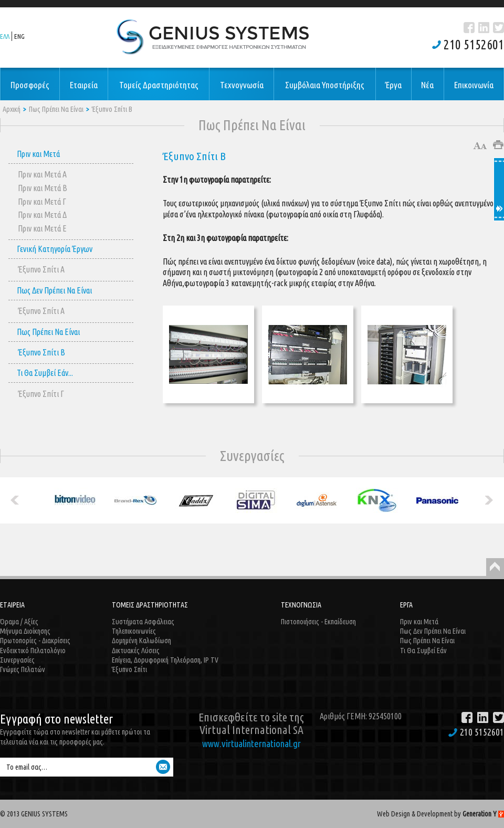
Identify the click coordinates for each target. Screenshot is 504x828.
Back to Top (495, 567)
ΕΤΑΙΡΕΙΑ (12, 605)
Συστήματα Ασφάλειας (143, 622)
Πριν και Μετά (38, 154)
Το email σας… (27, 767)
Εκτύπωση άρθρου (498, 145)
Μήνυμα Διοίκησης (25, 631)
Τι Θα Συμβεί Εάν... (45, 373)
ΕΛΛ (5, 36)
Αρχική (12, 109)
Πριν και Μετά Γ (42, 202)
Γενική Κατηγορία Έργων (55, 249)
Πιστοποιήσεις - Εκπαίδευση (318, 622)
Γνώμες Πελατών (23, 669)
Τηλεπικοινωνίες (134, 631)
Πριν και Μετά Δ (42, 215)
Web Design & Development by (440, 814)
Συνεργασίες (17, 660)
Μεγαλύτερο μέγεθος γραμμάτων (477, 146)
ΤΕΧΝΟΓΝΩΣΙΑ (301, 605)
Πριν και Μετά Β (43, 188)
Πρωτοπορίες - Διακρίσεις (35, 641)
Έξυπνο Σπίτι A (41, 269)
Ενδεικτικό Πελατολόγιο (33, 651)
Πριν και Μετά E (42, 228)
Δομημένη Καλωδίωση (141, 641)
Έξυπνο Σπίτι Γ (41, 394)
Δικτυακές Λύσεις (136, 651)
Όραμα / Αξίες (19, 622)
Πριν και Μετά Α (42, 174)
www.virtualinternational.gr (251, 743)
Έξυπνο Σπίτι (129, 669)
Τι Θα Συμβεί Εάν (423, 651)
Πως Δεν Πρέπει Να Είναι (54, 290)
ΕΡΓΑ (406, 605)
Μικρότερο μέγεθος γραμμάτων (485, 146)
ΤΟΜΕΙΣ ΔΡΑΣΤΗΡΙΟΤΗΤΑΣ (150, 605)
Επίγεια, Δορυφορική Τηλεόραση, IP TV (165, 660)
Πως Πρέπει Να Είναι (56, 109)
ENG (19, 36)
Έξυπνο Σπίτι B (112, 109)
